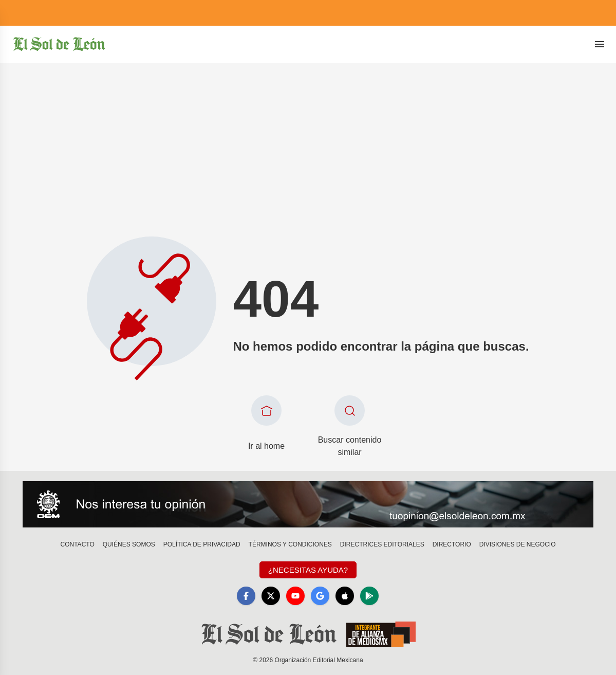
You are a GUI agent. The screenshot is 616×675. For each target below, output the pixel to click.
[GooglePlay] (369, 596)
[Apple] (345, 596)
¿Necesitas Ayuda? (308, 570)
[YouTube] (295, 596)
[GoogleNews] (320, 596)
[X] (271, 596)
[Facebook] (246, 596)
